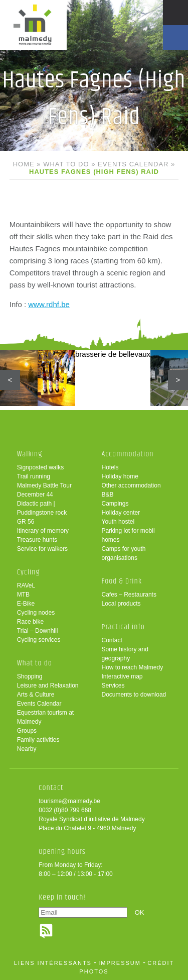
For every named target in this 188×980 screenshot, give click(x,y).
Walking (30, 454)
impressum (120, 963)
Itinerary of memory (43, 531)
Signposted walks (40, 467)
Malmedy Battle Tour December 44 (44, 490)
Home (24, 164)
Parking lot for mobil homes (128, 535)
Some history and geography (125, 654)
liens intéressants (53, 963)
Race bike (30, 622)
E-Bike (26, 604)
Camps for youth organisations (124, 553)
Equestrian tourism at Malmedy (45, 717)
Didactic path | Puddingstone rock (42, 508)
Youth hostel (118, 522)
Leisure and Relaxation (48, 685)
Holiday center (121, 513)
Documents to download (134, 695)
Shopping (30, 676)
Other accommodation (131, 485)
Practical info (123, 627)
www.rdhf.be (49, 304)
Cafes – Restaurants (129, 595)
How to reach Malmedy (133, 667)
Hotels (110, 467)
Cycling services (39, 640)
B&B (108, 495)
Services (113, 685)
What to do (66, 164)
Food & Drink (122, 581)
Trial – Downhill (38, 631)
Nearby (27, 749)
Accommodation (128, 454)
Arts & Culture (36, 695)
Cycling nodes (36, 613)
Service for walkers (42, 549)
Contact (112, 640)
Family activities (38, 740)
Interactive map (122, 676)
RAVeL (26, 585)
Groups (27, 731)
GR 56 (26, 522)
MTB (23, 595)
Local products (121, 604)
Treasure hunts (37, 540)
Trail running (34, 476)
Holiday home (120, 476)
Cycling (29, 572)
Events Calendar (133, 164)
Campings (115, 504)
